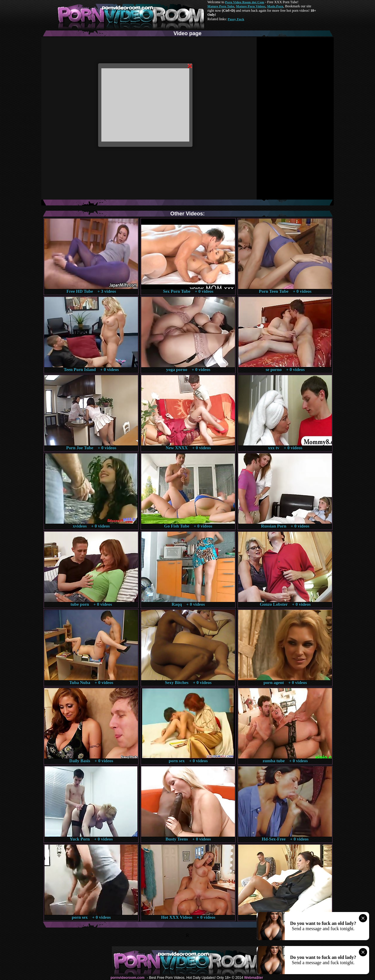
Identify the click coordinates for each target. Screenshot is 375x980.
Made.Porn (275, 6)
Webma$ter (253, 978)
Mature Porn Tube (221, 6)
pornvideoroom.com (127, 978)
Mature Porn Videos (251, 6)
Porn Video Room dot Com (244, 2)
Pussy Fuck (236, 19)
